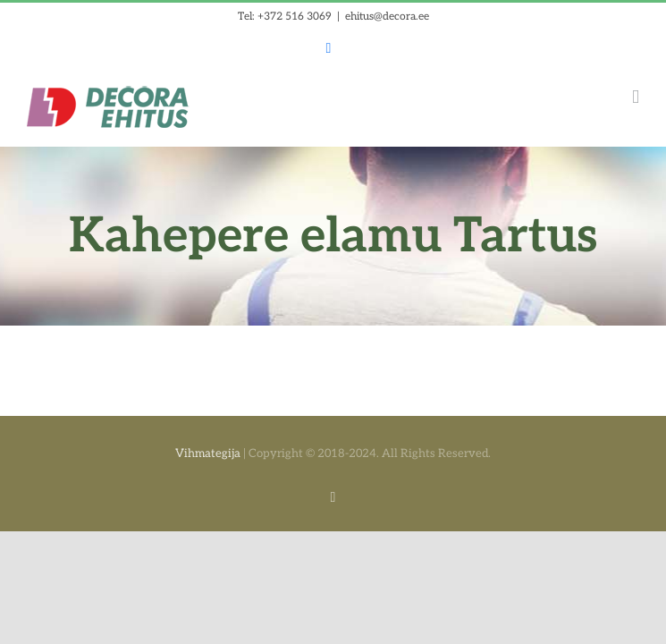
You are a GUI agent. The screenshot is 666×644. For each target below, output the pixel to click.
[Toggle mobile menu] (636, 97)
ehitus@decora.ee (387, 17)
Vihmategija (208, 453)
